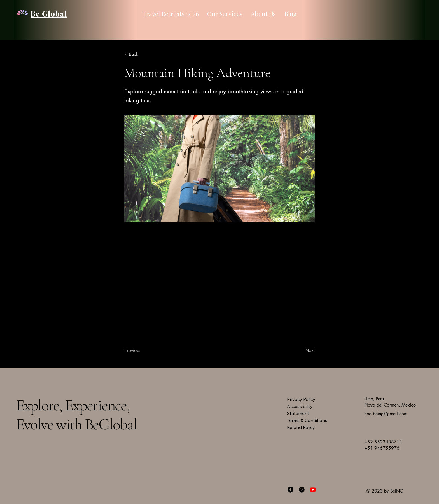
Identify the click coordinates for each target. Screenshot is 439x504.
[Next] (301, 350)
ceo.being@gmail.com (386, 414)
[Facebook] (290, 490)
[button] (143, 54)
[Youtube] (313, 490)
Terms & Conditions (307, 420)
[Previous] (143, 350)
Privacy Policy (301, 399)
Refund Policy (301, 427)
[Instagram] (302, 490)
